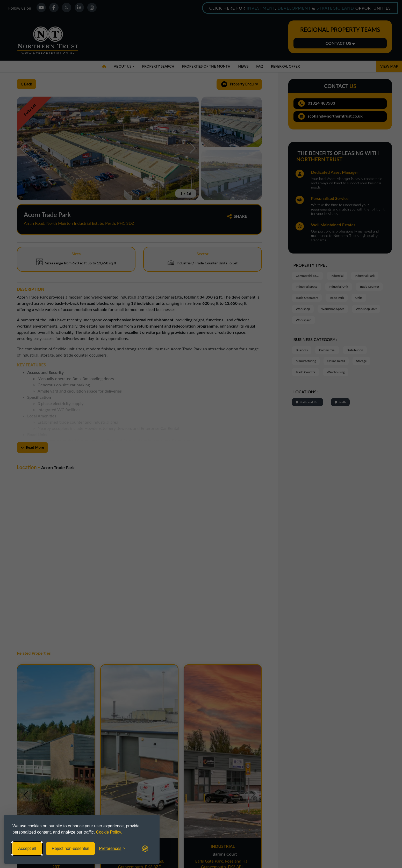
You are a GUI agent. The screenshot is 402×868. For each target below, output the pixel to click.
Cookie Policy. (109, 832)
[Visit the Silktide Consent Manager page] (145, 849)
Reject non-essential (70, 848)
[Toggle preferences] (112, 849)
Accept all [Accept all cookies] (27, 848)
